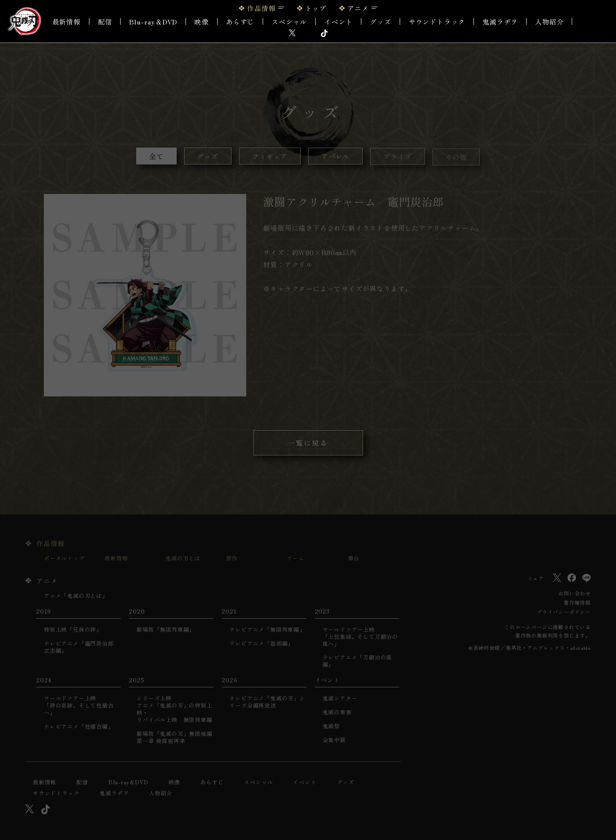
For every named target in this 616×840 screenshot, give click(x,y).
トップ (316, 8)
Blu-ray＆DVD (153, 22)
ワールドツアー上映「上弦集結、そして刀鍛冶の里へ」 (360, 637)
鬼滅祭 (331, 726)
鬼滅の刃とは (183, 559)
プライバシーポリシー (564, 612)
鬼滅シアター (340, 699)
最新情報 (66, 22)
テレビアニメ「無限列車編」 (267, 630)
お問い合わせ (574, 593)
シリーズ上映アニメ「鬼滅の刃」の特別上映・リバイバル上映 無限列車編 (174, 709)
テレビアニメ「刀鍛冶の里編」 (358, 661)
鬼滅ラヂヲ (500, 22)
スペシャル (289, 22)
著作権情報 (577, 602)
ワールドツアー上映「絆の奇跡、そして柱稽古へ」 (79, 706)
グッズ (380, 22)
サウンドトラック (437, 22)
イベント (305, 782)
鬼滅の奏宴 (337, 712)
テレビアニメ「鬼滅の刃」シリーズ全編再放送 (267, 702)
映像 (202, 22)
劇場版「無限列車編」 (166, 630)
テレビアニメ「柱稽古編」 (79, 727)
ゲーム (295, 559)
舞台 (354, 559)
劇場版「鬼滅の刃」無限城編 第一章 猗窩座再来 (174, 738)
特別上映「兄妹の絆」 (73, 630)
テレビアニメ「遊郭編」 (261, 644)
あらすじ (240, 22)
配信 (105, 22)
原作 (232, 559)
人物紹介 (549, 22)
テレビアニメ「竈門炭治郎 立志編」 (79, 647)
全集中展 (334, 740)
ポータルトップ (64, 559)
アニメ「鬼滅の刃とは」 (76, 596)
